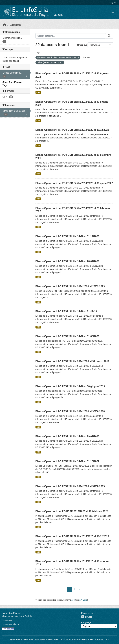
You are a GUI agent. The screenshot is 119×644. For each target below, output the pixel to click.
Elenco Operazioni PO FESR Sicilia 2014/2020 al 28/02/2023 (70, 286)
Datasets (15, 25)
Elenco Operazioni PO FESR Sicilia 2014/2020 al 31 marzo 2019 (72, 361)
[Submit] (109, 36)
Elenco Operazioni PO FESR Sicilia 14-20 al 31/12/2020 (67, 236)
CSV (38, 92)
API (73, 600)
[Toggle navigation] (113, 12)
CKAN (86, 617)
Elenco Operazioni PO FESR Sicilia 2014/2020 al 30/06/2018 (70, 411)
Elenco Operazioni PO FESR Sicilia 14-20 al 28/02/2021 (67, 261)
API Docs (83, 600)
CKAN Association (11, 624)
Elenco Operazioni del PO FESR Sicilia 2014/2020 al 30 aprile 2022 (74, 183)
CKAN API (7, 620)
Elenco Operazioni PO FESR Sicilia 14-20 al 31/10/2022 (67, 461)
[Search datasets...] (71, 36)
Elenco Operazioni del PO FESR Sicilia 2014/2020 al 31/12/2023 (72, 536)
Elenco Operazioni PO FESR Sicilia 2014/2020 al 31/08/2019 (70, 486)
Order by (82, 45)
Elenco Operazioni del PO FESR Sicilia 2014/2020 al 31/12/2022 (72, 130)
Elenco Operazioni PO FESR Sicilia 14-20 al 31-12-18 (66, 311)
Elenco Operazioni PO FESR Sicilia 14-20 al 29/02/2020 (67, 436)
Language (86, 622)
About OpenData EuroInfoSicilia (17, 616)
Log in (113, 2)
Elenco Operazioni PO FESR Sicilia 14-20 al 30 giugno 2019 (70, 386)
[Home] (5, 25)
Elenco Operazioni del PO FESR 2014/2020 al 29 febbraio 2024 (72, 511)
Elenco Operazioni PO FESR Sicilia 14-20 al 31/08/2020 (67, 336)
